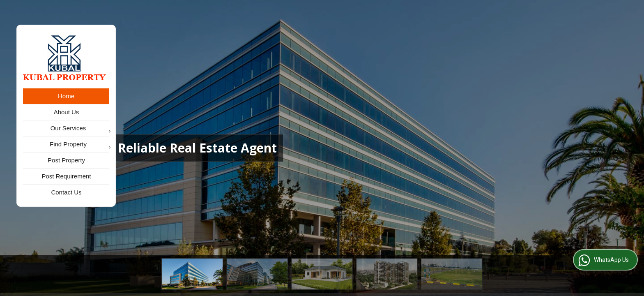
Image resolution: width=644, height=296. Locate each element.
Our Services (80, 129)
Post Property (66, 160)
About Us (67, 112)
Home (66, 96)
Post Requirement (66, 176)
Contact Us (66, 192)
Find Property (79, 145)
